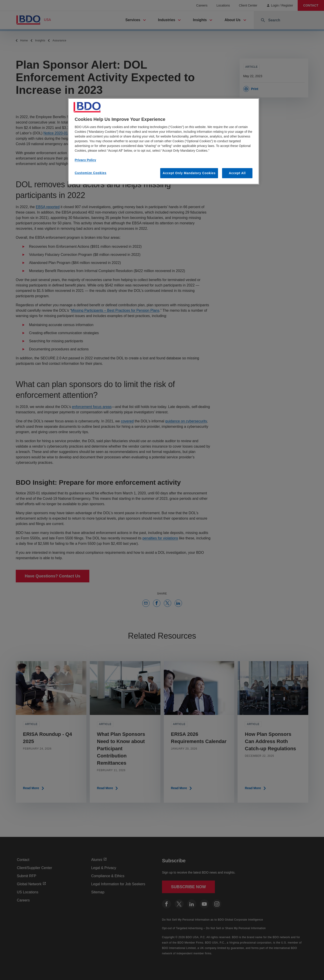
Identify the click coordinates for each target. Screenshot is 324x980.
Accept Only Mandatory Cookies (189, 173)
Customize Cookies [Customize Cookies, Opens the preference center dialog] (91, 173)
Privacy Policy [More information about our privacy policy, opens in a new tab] (85, 160)
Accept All (237, 173)
